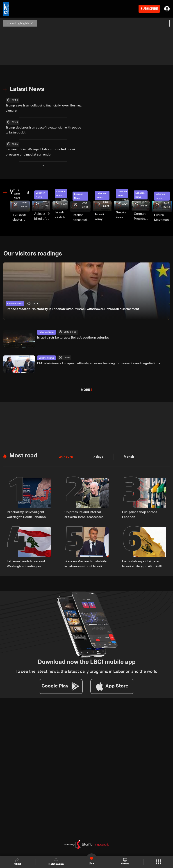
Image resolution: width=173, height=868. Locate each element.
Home (18, 862)
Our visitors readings (33, 252)
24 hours (65, 455)
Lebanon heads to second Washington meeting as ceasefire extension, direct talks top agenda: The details (28, 562)
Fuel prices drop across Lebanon (140, 512)
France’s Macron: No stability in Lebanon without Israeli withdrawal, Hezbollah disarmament (72, 307)
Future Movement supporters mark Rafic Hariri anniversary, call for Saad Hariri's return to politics (163, 217)
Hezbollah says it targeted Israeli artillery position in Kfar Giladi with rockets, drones (144, 562)
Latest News (27, 89)
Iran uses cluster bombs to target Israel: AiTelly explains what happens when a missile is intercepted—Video (21, 216)
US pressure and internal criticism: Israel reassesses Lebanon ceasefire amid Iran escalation (85, 513)
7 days (97, 455)
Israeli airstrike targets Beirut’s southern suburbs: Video (61, 214)
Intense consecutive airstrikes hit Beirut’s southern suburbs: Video (82, 217)
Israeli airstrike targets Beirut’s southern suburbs (73, 336)
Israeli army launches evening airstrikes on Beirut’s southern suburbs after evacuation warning (103, 216)
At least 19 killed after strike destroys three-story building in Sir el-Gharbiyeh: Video (42, 215)
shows (125, 862)
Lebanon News (40, 194)
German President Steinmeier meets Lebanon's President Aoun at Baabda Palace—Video (142, 215)
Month (127, 455)
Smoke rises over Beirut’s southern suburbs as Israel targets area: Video (123, 214)
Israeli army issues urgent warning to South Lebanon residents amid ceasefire (26, 513)
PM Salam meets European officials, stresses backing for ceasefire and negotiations (99, 361)
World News (17, 194)
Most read (23, 454)
